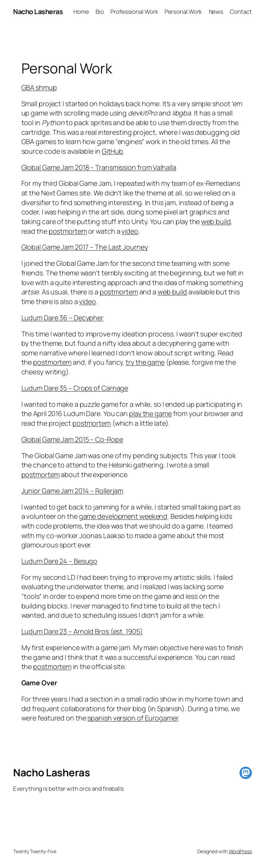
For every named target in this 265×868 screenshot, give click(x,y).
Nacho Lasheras (38, 12)
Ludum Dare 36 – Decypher (63, 318)
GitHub (112, 151)
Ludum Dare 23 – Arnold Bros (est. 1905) (82, 631)
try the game (145, 362)
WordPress (240, 851)
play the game (150, 413)
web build (216, 221)
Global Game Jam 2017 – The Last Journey (85, 247)
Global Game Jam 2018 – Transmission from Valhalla (99, 167)
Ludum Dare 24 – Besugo (60, 561)
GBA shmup (39, 87)
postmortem (68, 231)
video (130, 231)
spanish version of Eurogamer (132, 718)
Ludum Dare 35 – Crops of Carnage (75, 388)
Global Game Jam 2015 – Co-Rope (72, 439)
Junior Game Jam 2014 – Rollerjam (72, 491)
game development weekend (123, 516)
